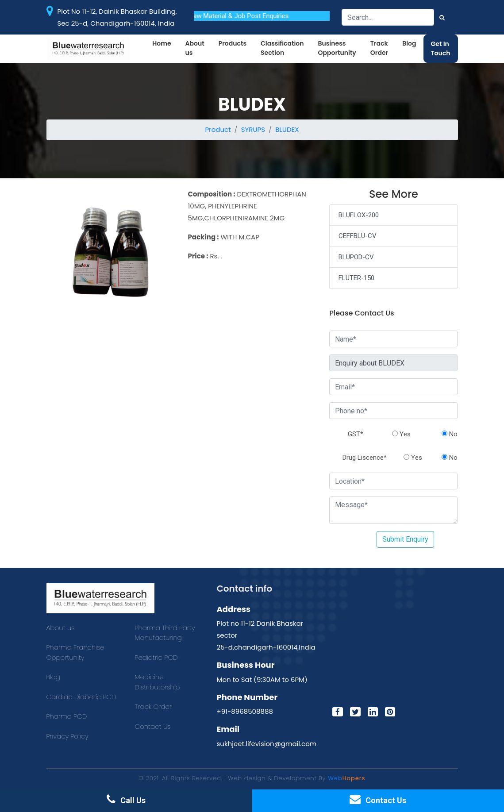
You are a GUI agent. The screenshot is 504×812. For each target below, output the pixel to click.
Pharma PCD (67, 716)
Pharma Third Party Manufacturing (165, 633)
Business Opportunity (337, 48)
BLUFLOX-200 (359, 215)
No (450, 434)
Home (162, 43)
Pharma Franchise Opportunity (75, 652)
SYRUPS (253, 129)
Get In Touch (441, 48)
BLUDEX (287, 129)
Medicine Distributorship (158, 682)
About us (195, 48)
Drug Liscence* (365, 458)
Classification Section (282, 48)
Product (218, 129)
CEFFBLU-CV (358, 236)
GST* (356, 434)
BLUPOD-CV (356, 257)
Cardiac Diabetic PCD (81, 697)
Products (233, 43)
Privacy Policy (67, 736)
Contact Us (153, 726)
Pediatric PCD (156, 657)
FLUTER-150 (356, 278)
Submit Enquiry (405, 539)
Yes (401, 434)
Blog (409, 43)
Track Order (379, 48)
